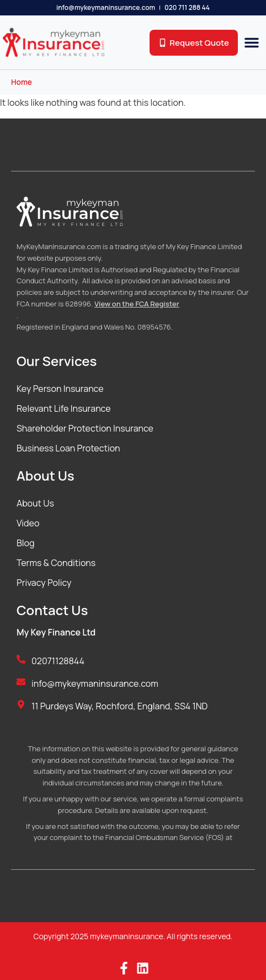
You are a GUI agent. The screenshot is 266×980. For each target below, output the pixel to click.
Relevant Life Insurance (64, 408)
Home (22, 82)
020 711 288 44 (187, 7)
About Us (35, 503)
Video (28, 523)
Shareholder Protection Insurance (85, 428)
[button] (252, 42)
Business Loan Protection (68, 448)
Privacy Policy (44, 583)
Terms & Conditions (56, 563)
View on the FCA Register (137, 304)
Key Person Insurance (60, 389)
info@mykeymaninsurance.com (106, 7)
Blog (25, 543)
